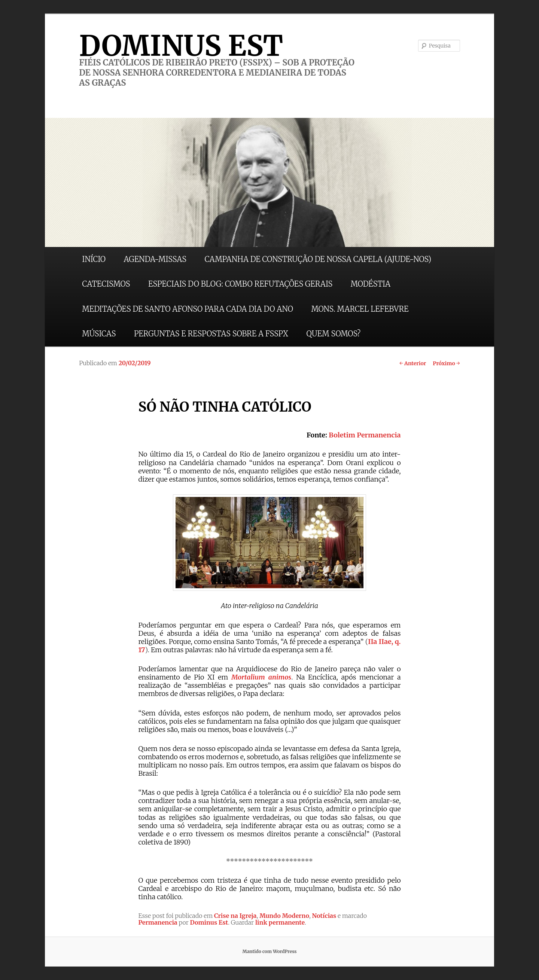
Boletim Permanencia (365, 435)
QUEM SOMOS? (333, 334)
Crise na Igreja (235, 916)
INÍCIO (94, 259)
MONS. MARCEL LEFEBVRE (360, 309)
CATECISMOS (106, 284)
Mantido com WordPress (269, 951)
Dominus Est (209, 922)
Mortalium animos (261, 677)
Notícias (324, 916)
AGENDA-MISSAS (155, 259)
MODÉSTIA (371, 284)
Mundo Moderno (284, 916)
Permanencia (158, 922)
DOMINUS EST (181, 46)
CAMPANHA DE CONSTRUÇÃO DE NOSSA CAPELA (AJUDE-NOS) (318, 259)
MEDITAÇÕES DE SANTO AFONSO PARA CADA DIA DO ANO (188, 309)
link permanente (280, 922)
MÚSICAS (99, 334)
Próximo (446, 363)
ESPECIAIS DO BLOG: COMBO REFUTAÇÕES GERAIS (240, 284)
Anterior (413, 363)
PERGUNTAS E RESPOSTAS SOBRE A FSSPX (211, 334)
